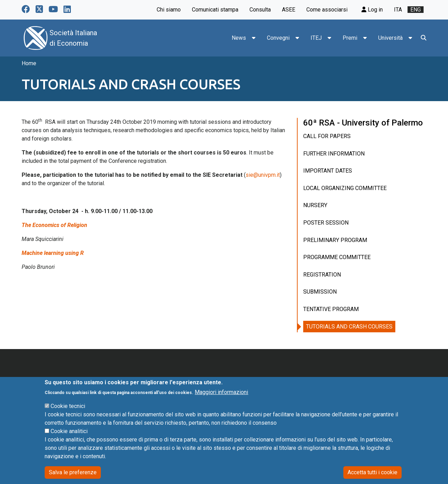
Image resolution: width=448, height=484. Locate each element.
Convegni (278, 38)
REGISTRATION (322, 275)
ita (398, 10)
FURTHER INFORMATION (334, 154)
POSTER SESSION (326, 223)
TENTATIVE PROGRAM (331, 309)
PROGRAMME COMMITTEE (337, 257)
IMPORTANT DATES (328, 171)
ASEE (289, 10)
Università (390, 38)
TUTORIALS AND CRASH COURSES (349, 327)
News (239, 38)
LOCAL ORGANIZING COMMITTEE (345, 188)
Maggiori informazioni (221, 402)
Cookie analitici (69, 441)
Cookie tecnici (68, 416)
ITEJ (316, 38)
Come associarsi (327, 10)
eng (416, 10)
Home (29, 63)
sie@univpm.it (263, 175)
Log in (372, 10)
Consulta (260, 10)
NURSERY (315, 205)
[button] (254, 38)
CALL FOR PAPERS (327, 136)
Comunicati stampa (215, 10)
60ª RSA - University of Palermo (363, 123)
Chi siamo (169, 10)
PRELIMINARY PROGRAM (335, 240)
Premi (350, 38)
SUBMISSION (320, 292)
